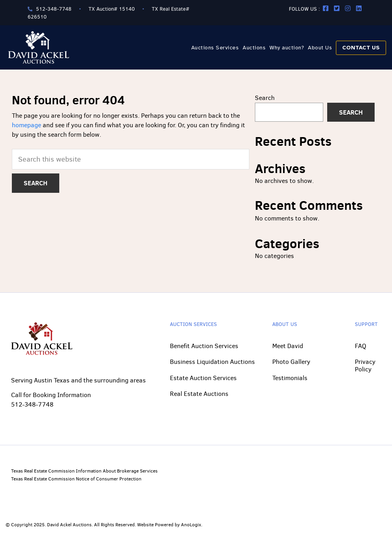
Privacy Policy (365, 365)
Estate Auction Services (203, 378)
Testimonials (290, 378)
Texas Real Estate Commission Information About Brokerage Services (84, 471)
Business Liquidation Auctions (212, 362)
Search (265, 98)
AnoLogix (191, 525)
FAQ (361, 346)
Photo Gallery (291, 362)
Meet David (288, 346)
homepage (26, 125)
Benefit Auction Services (204, 346)
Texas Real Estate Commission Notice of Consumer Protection (76, 479)
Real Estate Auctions (199, 394)
